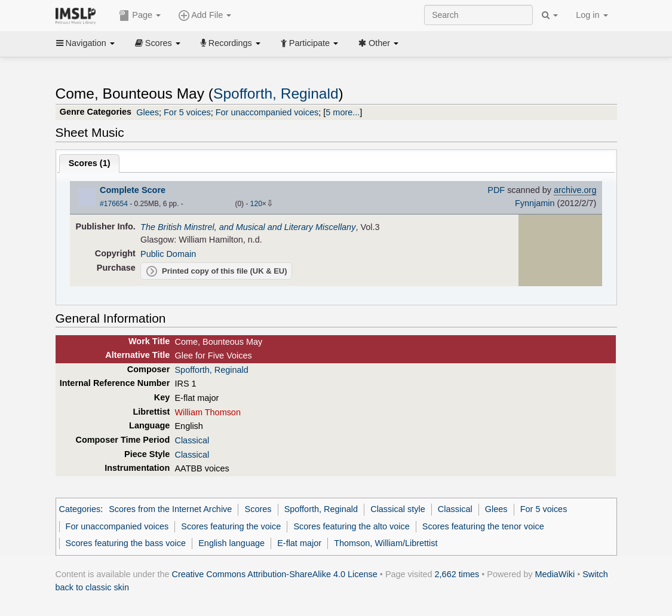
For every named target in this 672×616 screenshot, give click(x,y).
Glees (148, 112)
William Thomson (207, 412)
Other (378, 43)
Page (140, 16)
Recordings (231, 43)
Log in (592, 15)
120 (256, 204)
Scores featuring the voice (231, 526)
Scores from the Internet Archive (170, 509)
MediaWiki (555, 574)
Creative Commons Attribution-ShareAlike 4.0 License (275, 574)
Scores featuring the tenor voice (483, 526)
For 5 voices (187, 112)
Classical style (398, 509)
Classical (192, 440)
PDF (496, 190)
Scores (158, 43)
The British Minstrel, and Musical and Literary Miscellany (248, 227)
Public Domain (168, 254)
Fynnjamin (535, 203)
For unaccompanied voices (267, 112)
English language (231, 543)
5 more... (343, 112)
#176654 (114, 204)
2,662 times (457, 574)
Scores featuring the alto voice (351, 526)
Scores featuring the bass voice (126, 543)
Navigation (85, 43)
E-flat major (299, 543)
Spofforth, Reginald (276, 94)
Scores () (90, 163)
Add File (205, 16)
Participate (309, 43)
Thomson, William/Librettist (386, 543)
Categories (80, 509)
